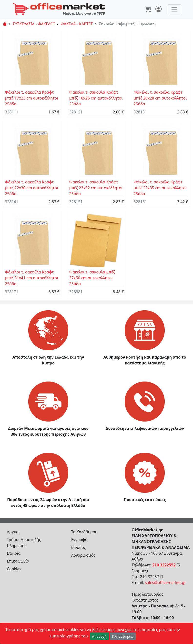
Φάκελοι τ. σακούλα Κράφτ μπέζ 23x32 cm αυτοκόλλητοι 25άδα (96, 188)
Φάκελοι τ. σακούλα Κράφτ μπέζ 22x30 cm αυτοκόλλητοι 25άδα (32, 188)
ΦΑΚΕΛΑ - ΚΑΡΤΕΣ (77, 24)
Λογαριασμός (83, 555)
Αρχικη (13, 532)
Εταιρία (14, 553)
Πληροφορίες (123, 636)
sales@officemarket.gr (165, 583)
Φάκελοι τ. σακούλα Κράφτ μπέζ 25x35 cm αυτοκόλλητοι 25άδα (160, 188)
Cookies (14, 569)
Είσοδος (79, 547)
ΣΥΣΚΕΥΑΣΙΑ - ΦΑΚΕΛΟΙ (34, 24)
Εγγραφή (79, 540)
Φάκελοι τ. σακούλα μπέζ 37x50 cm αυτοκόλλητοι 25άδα (92, 278)
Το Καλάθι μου (84, 532)
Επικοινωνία (18, 561)
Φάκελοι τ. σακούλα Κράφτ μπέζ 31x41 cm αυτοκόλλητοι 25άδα (32, 278)
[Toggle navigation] (174, 9)
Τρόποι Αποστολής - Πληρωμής (25, 543)
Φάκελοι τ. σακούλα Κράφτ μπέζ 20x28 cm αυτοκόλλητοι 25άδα (160, 98)
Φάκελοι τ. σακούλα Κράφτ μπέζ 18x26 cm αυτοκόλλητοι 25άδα (96, 98)
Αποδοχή (99, 636)
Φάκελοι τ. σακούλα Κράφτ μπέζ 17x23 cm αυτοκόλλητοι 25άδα (32, 98)
